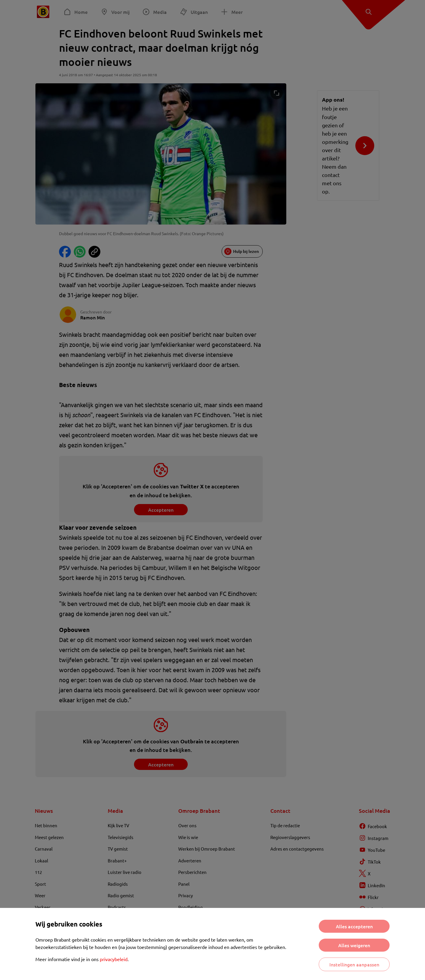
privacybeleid (114, 959)
